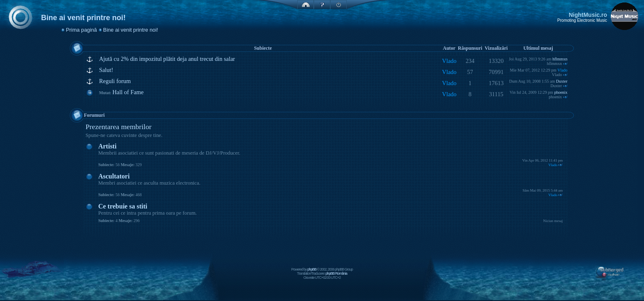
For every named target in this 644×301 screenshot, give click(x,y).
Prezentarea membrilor (118, 127)
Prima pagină (82, 30)
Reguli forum (115, 81)
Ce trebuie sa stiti (123, 206)
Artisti (107, 146)
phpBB (312, 269)
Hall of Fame (128, 92)
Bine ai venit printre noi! (131, 30)
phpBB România (336, 273)
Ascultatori (114, 176)
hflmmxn (560, 59)
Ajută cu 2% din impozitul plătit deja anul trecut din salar (167, 59)
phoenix (561, 92)
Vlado (449, 61)
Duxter (562, 81)
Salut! (106, 70)
